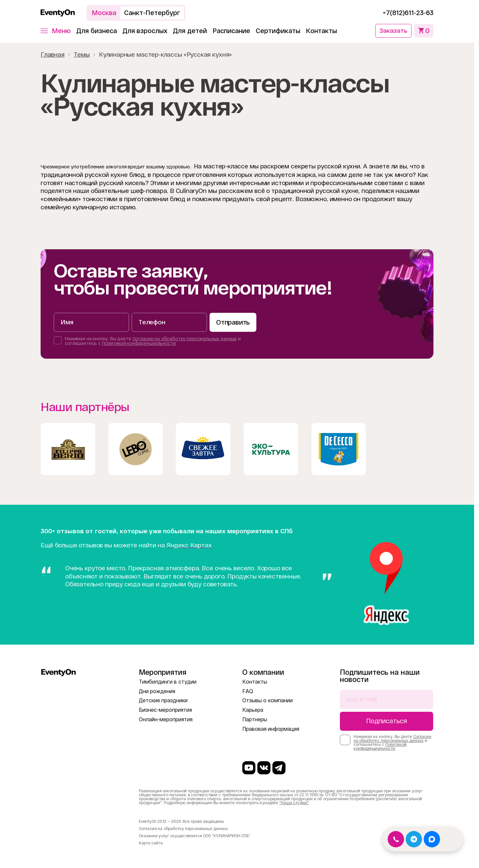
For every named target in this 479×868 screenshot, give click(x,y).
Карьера (253, 709)
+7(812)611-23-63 (408, 13)
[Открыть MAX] (432, 839)
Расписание (231, 30)
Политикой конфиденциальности (139, 343)
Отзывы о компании (267, 700)
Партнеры (255, 718)
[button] (56, 30)
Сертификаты (278, 30)
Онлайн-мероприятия (166, 718)
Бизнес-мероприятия (165, 709)
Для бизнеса (97, 30)
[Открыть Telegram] (414, 839)
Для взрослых (145, 30)
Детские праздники (163, 700)
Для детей (190, 30)
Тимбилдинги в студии (168, 681)
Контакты (321, 30)
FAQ (248, 690)
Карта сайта (151, 843)
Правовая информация (271, 728)
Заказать (393, 30)
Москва (104, 13)
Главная (53, 54)
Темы (82, 54)
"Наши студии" (294, 803)
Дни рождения (157, 690)
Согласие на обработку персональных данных (185, 339)
